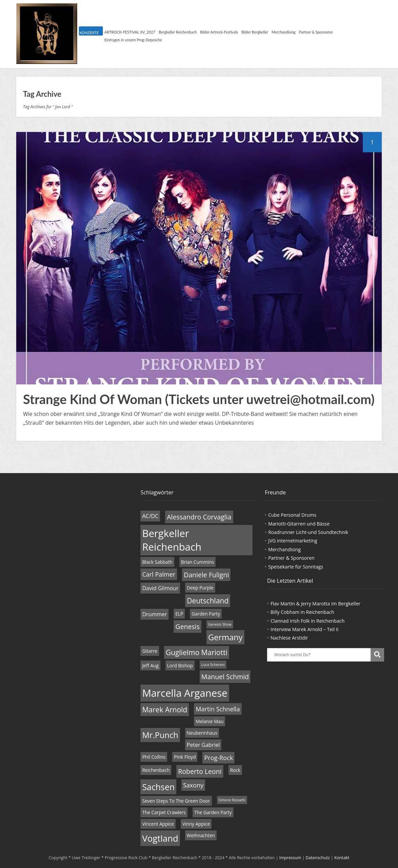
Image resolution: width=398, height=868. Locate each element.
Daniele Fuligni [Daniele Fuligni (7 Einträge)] (206, 575)
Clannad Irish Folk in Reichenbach (307, 621)
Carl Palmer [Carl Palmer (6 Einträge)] (159, 574)
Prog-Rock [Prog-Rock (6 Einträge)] (218, 758)
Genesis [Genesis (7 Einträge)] (187, 627)
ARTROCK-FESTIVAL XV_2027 (130, 32)
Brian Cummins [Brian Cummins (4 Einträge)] (198, 562)
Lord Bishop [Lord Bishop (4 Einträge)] (180, 665)
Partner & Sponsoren (316, 32)
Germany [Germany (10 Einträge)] (225, 637)
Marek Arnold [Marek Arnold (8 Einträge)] (165, 710)
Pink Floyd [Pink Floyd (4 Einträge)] (185, 757)
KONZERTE (89, 33)
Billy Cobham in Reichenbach (302, 612)
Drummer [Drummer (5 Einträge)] (154, 614)
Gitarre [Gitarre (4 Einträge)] (150, 651)
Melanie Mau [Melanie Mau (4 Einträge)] (209, 721)
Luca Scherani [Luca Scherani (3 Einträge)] (213, 665)
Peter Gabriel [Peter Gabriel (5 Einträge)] (203, 745)
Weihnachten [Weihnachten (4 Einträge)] (201, 835)
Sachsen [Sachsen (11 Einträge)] (158, 787)
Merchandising (284, 32)
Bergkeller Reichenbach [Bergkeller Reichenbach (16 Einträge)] (172, 540)
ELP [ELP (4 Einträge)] (179, 614)
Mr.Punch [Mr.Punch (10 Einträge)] (160, 735)
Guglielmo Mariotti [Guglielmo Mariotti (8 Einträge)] (197, 652)
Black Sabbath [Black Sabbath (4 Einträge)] (157, 562)
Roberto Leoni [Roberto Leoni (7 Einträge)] (200, 771)
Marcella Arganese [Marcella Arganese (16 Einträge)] (185, 693)
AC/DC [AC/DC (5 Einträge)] (150, 516)
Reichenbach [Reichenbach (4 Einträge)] (156, 770)
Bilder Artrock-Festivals (219, 32)
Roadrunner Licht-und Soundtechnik (308, 532)
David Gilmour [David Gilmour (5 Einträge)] (160, 588)
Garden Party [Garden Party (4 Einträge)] (206, 614)
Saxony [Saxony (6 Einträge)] (193, 785)
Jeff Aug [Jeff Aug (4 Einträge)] (150, 665)
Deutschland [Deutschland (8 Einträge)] (208, 601)
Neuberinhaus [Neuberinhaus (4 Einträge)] (202, 733)
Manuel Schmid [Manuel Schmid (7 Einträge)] (225, 677)
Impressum (290, 858)
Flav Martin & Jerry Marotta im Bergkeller (315, 604)
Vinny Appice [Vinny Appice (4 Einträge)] (196, 824)
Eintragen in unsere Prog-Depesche (133, 40)
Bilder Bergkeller (255, 32)
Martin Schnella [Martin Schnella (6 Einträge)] (218, 709)
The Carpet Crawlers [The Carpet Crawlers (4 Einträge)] (164, 812)
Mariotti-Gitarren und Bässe (299, 524)
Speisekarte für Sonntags (295, 567)
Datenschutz (318, 858)
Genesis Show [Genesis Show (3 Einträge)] (220, 624)
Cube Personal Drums (292, 515)
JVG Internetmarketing (293, 541)
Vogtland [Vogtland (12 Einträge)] (160, 838)
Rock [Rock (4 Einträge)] (235, 770)
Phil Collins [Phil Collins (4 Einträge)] (154, 757)
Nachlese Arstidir (289, 638)
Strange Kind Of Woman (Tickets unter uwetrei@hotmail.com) (199, 399)
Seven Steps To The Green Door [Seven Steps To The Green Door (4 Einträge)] (176, 801)
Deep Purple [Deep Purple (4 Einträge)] (200, 588)
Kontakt (342, 858)
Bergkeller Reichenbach (178, 32)
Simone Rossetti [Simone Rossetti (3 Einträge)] (232, 800)
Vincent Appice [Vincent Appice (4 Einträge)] (158, 824)
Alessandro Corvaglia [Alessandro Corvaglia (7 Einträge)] (199, 517)
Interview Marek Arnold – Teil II (304, 629)
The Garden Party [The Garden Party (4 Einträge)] (213, 812)
